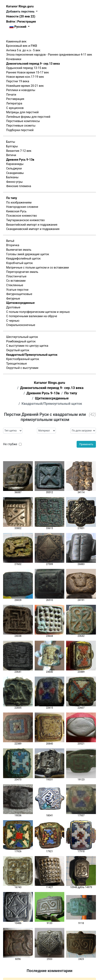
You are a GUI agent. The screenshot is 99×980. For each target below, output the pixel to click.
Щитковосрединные (20, 303)
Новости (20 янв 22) (21, 16)
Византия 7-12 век (19, 151)
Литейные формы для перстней (28, 117)
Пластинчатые (16, 276)
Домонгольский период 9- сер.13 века (33, 64)
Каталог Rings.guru (20, 6)
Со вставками (16, 281)
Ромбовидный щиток (21, 341)
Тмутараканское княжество (25, 220)
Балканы (12, 177)
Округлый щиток (18, 350)
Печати (11, 95)
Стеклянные (15, 285)
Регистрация (26, 22)
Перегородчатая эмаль (22, 272)
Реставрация (15, 99)
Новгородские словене (22, 207)
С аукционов (15, 108)
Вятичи (11, 155)
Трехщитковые (17, 364)
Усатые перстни (17, 290)
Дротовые (13, 307)
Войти (11, 22)
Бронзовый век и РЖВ (22, 46)
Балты (11, 142)
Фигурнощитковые (19, 294)
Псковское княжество (22, 216)
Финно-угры (14, 182)
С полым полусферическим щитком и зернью (38, 312)
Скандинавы (15, 173)
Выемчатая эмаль (19, 250)
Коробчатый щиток (20, 263)
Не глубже (10, 444)
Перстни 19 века (18, 81)
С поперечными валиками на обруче (32, 316)
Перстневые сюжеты (21, 126)
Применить (86, 444)
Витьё (10, 241)
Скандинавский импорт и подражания (33, 229)
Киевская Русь (16, 211)
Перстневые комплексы (23, 121)
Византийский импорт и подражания (32, 225)
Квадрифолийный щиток (23, 259)
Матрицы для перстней (22, 112)
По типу (12, 198)
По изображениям (19, 203)
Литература (14, 103)
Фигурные (13, 299)
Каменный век (16, 42)
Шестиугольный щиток (22, 337)
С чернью (13, 321)
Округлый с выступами (22, 368)
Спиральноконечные (21, 325)
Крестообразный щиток (23, 359)
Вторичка (13, 245)
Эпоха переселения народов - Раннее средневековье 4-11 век (49, 55)
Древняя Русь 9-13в (20, 160)
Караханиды (15, 164)
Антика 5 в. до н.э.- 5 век (23, 50)
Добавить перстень (21, 11)
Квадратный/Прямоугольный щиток (32, 355)
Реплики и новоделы (21, 90)
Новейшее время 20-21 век (25, 86)
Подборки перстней (20, 130)
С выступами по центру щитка (27, 346)
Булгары (12, 146)
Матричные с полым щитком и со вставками (37, 268)
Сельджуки (14, 169)
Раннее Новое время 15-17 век (28, 73)
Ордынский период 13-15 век (26, 68)
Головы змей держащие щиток (28, 254)
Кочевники (14, 59)
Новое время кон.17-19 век (25, 77)
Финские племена (19, 186)
